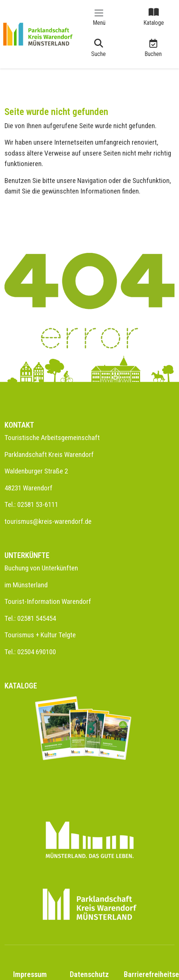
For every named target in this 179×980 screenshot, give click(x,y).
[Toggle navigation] (99, 17)
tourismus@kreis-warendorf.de (48, 521)
